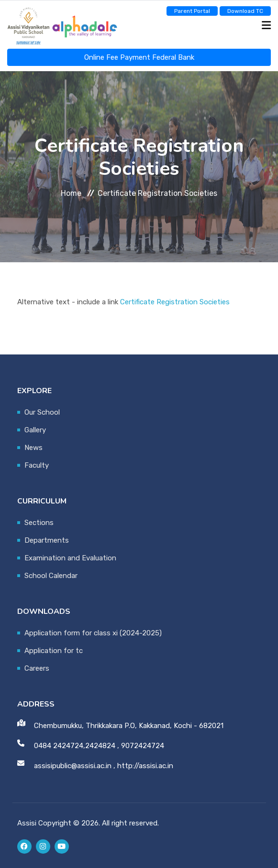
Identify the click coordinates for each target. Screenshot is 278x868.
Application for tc (54, 651)
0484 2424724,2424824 (75, 746)
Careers (37, 668)
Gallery (35, 430)
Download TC (245, 11)
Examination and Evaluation (70, 558)
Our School (42, 412)
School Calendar (51, 576)
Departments (47, 540)
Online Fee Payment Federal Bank (139, 57)
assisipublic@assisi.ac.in (73, 766)
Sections (39, 523)
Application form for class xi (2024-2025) (93, 633)
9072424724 (143, 746)
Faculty (37, 465)
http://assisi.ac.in (145, 766)
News (33, 448)
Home (71, 193)
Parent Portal (192, 11)
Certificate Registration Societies (175, 302)
